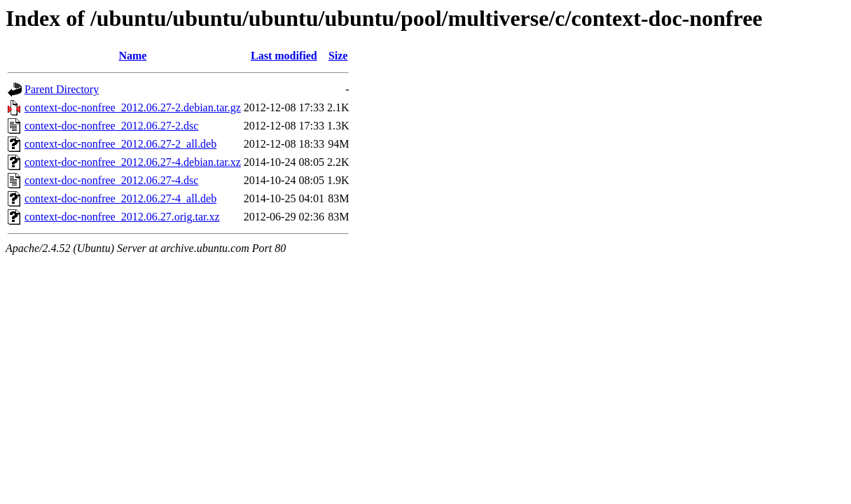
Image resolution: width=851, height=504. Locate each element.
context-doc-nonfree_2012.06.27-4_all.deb (120, 198)
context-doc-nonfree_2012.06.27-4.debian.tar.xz (133, 162)
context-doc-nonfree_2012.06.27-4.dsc (111, 180)
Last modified (284, 56)
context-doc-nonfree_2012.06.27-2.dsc (111, 126)
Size (338, 56)
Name (132, 56)
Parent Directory (62, 89)
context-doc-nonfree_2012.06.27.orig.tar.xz (122, 217)
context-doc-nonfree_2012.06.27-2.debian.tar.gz (133, 107)
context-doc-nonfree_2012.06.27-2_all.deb (120, 144)
